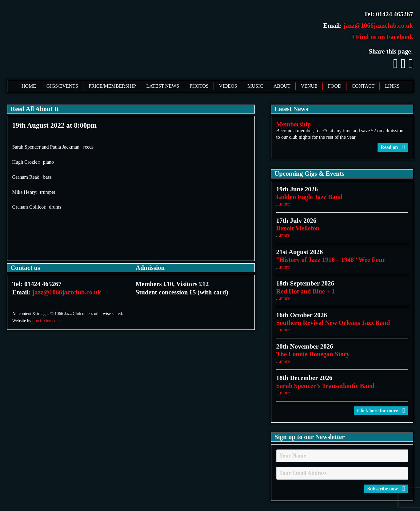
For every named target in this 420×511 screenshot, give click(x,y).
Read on (393, 147)
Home (29, 86)
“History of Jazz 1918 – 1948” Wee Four (332, 260)
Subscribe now (386, 489)
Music (255, 86)
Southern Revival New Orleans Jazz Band (334, 323)
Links (392, 86)
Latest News (163, 86)
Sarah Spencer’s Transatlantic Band (326, 386)
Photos (199, 86)
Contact (363, 86)
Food (335, 86)
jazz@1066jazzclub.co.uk (378, 26)
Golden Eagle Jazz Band (310, 197)
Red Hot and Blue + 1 (306, 291)
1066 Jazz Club (102, 39)
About (282, 86)
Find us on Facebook (382, 37)
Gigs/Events (62, 86)
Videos (228, 86)
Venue (309, 86)
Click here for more (381, 411)
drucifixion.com (46, 321)
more (285, 204)
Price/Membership (112, 86)
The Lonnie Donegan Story (314, 354)
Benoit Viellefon (298, 228)
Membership (294, 124)
